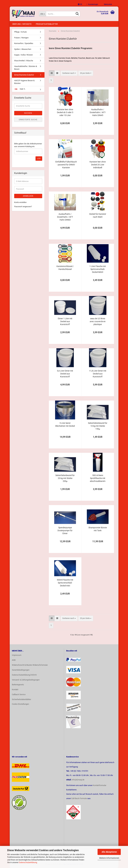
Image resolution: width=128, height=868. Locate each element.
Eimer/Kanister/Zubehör (24, 75)
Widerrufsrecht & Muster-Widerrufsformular (30, 665)
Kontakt (15, 690)
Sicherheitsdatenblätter (21, 699)
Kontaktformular (100, 785)
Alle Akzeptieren (109, 852)
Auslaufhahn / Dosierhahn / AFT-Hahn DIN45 (98, 112)
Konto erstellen (20, 202)
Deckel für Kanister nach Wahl (98, 215)
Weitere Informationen (109, 858)
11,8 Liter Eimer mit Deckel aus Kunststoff (98, 374)
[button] (80, 4)
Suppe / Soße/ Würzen (23, 55)
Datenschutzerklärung (28, 862)
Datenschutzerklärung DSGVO (24, 675)
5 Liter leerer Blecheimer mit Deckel (65, 424)
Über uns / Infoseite (22, 24)
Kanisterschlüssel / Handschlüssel (65, 268)
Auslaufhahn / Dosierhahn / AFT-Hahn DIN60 (65, 217)
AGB (14, 660)
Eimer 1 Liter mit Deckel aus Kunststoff (65, 321)
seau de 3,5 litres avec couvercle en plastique (98, 321)
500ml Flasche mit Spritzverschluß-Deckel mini (65, 583)
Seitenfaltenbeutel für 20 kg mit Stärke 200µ (65, 478)
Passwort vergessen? (23, 207)
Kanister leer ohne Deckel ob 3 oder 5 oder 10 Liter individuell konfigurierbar (65, 113)
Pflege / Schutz (20, 32)
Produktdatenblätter (47, 24)
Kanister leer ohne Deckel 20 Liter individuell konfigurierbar (98, 165)
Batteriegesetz (18, 685)
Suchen (28, 113)
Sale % (20, 89)
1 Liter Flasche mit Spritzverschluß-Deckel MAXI (98, 269)
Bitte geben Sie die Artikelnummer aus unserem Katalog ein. (28, 145)
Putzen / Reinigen (21, 38)
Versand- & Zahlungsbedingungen (26, 680)
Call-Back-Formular (79, 798)
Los (39, 159)
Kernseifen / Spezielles (24, 43)
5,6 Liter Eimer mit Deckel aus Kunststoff (65, 374)
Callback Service (19, 694)
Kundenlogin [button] (92, 4)
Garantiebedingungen (21, 670)
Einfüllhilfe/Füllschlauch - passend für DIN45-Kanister (66, 165)
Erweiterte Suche (28, 120)
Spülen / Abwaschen (23, 49)
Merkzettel (107, 4)
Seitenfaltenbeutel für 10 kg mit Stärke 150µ (98, 426)
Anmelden (28, 196)
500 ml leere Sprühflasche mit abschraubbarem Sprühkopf (98, 478)
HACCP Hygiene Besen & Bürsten (24, 82)
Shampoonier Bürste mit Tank (98, 529)
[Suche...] (42, 14)
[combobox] (69, 73)
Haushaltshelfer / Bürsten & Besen (26, 68)
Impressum (17, 655)
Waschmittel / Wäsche (24, 61)
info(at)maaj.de (78, 780)
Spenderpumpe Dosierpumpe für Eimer (65, 530)
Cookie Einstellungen (20, 704)
